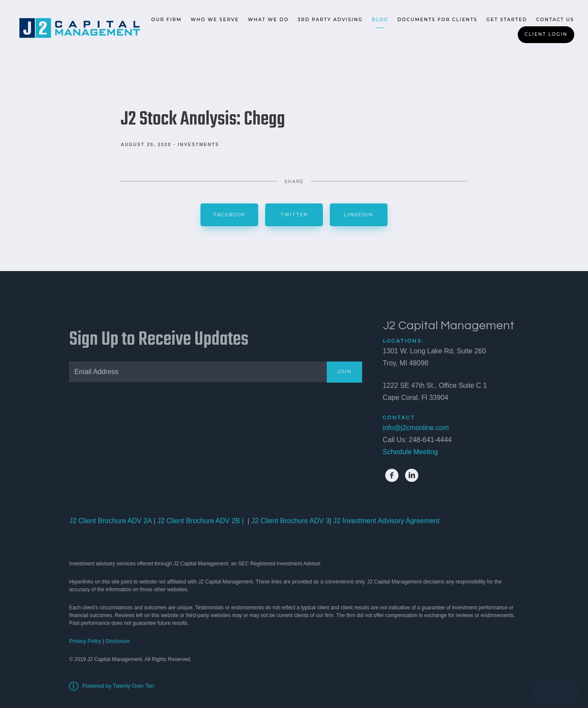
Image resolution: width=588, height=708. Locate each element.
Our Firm (167, 20)
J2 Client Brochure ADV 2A (110, 521)
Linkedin (359, 215)
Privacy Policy (85, 641)
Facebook (230, 215)
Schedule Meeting (410, 452)
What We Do (268, 20)
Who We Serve (215, 20)
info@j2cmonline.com (416, 428)
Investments (199, 145)
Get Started (507, 20)
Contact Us (555, 20)
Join (344, 372)
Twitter (294, 215)
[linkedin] (412, 475)
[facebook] (392, 475)
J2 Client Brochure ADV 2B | (199, 521)
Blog (380, 20)
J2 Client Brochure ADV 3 (290, 521)
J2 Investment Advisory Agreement (385, 521)
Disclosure (118, 641)
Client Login (546, 34)
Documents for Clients (438, 20)
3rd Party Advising (330, 20)
